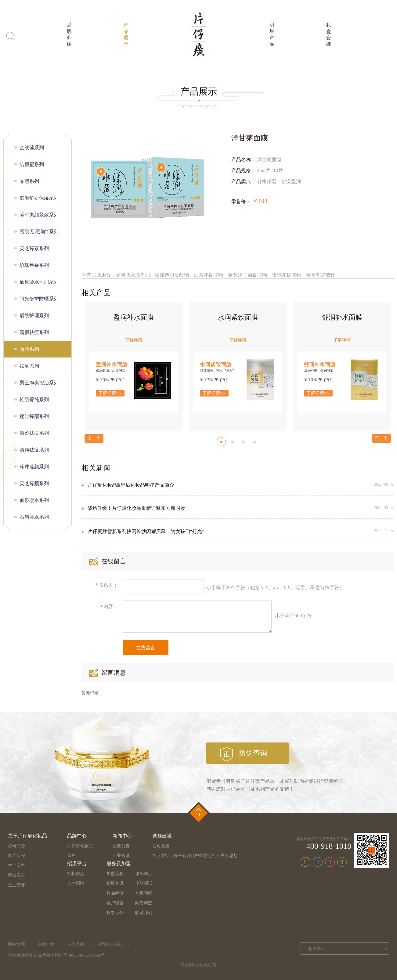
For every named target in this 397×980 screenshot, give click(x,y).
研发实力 (16, 875)
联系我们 (144, 913)
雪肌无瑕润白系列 (39, 232)
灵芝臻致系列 (34, 248)
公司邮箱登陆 (110, 944)
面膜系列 (29, 349)
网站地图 (16, 944)
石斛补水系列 (34, 517)
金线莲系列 (32, 148)
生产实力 (16, 865)
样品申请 (115, 893)
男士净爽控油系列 (39, 383)
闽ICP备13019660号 (199, 965)
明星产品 (272, 34)
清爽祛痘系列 (34, 450)
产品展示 (126, 34)
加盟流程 (115, 874)
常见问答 (144, 893)
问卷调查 (144, 903)
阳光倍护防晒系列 (39, 299)
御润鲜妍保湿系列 (39, 198)
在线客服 (76, 944)
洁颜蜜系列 (32, 164)
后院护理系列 (34, 316)
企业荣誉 (16, 885)
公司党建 (161, 846)
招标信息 (76, 874)
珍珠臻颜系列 (34, 467)
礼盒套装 (329, 34)
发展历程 (16, 856)
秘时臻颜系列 (34, 416)
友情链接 (46, 944)
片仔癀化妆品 (80, 846)
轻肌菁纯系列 (34, 399)
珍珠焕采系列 (34, 265)
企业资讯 (121, 856)
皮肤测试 (144, 883)
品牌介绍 (69, 34)
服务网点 (144, 874)
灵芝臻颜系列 (34, 483)
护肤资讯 (115, 883)
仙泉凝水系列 (34, 500)
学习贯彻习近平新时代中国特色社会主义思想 (195, 856)
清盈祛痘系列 (34, 433)
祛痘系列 (29, 366)
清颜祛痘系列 (34, 332)
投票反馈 (115, 913)
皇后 (71, 856)
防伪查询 (253, 753)
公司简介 (16, 846)
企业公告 (121, 846)
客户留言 (115, 903)
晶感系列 (29, 181)
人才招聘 (76, 883)
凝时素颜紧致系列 (39, 215)
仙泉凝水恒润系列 (39, 282)
